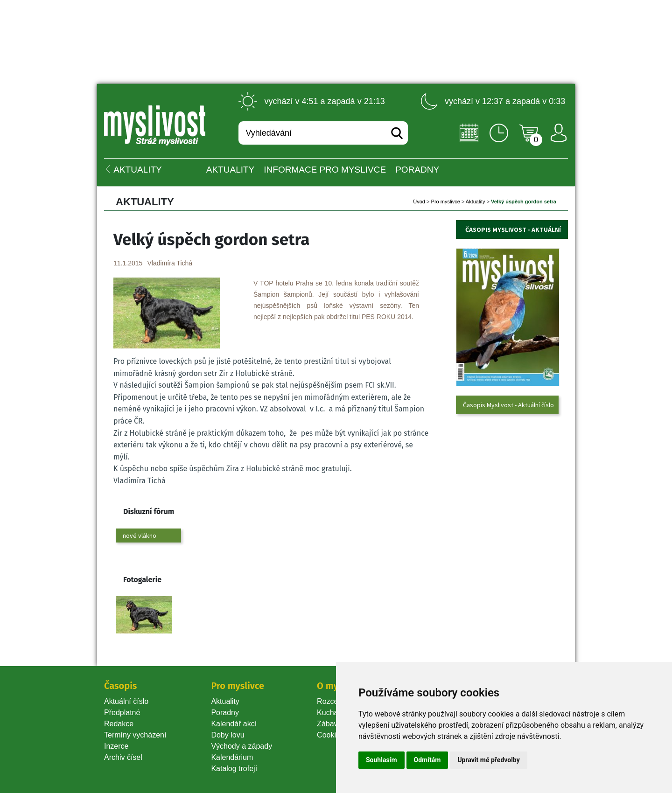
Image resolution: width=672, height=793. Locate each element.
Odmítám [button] (427, 760)
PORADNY (417, 170)
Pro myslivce (446, 202)
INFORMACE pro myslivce (325, 170)
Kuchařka (333, 713)
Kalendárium (232, 757)
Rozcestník (335, 701)
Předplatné (122, 713)
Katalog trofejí (234, 769)
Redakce (119, 724)
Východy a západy (241, 746)
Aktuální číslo (126, 701)
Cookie (330, 735)
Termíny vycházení (135, 735)
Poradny (225, 713)
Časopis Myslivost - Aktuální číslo (508, 405)
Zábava (329, 724)
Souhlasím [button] (381, 760)
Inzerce (116, 746)
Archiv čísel (123, 757)
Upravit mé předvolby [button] (488, 760)
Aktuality (230, 170)
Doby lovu (227, 735)
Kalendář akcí (234, 724)
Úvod (419, 202)
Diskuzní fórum (149, 511)
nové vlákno (140, 536)
